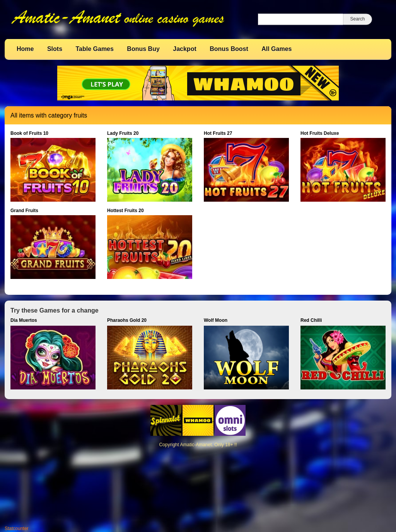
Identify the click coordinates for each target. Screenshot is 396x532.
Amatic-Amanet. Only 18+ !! (208, 445)
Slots (55, 49)
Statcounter (16, 529)
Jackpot (184, 49)
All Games (277, 49)
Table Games (94, 49)
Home (25, 49)
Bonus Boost (229, 49)
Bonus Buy (143, 49)
